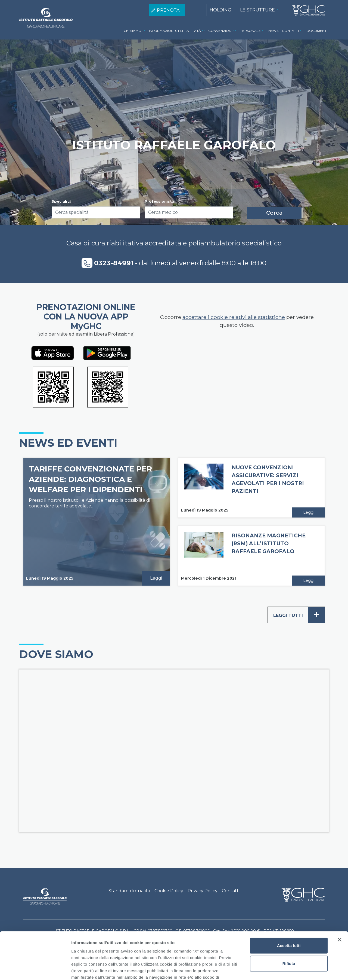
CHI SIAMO (133, 31)
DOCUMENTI (317, 31)
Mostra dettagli (286, 969)
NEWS (273, 31)
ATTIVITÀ (194, 31)
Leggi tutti (299, 615)
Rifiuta (289, 914)
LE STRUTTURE (257, 10)
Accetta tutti (289, 897)
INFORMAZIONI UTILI (166, 31)
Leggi (156, 578)
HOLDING (220, 10)
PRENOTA (168, 10)
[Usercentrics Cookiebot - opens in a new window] (35, 969)
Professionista (159, 201)
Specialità (62, 201)
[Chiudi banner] (340, 891)
